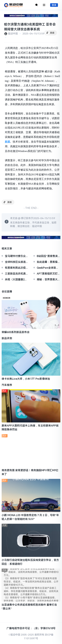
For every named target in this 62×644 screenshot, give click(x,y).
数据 (7, 142)
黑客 (50, 33)
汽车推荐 (7, 385)
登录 (54, 5)
